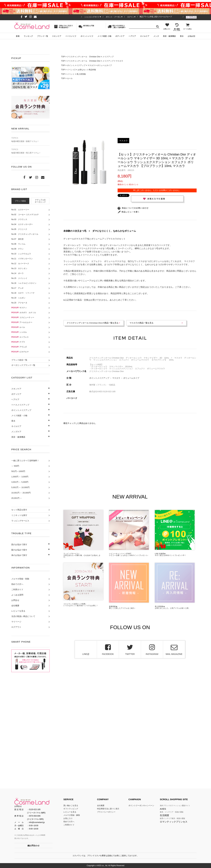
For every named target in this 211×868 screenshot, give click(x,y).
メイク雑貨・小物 (19, 416)
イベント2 (71, 70)
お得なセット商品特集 (87, 70)
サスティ (19, 308)
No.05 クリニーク (19, 229)
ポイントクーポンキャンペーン (141, 806)
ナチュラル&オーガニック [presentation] (40, 201)
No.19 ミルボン (18, 298)
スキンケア (57, 36)
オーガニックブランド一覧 (23, 365)
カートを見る (187, 26)
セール (70, 78)
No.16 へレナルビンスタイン (24, 283)
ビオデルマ (20, 352)
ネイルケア (145, 36)
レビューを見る (18, 611)
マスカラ (119, 61)
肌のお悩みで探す (19, 544)
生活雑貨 (164, 815)
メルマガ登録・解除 (72, 815)
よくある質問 (17, 595)
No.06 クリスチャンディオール (25, 234)
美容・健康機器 (169, 36)
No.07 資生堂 (17, 239)
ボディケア (120, 36)
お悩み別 (191, 36)
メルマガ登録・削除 (20, 579)
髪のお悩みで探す (19, 550)
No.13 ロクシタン (19, 268)
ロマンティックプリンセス (174, 822)
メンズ (156, 36)
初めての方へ (17, 584)
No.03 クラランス (19, 219)
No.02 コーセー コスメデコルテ (25, 215)
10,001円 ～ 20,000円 (21, 493)
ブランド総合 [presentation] (20, 201)
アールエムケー (22, 322)
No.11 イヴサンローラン (22, 259)
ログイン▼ (131, 17)
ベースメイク (71, 36)
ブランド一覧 (43, 36)
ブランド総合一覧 (19, 360)
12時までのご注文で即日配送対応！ (63, 27)
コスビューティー (23, 317)
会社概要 (15, 606)
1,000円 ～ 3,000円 (20, 477)
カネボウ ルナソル (24, 313)
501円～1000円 (18, 471)
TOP (63, 57)
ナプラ (18, 342)
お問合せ (15, 600)
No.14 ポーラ (17, 273)
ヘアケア (132, 36)
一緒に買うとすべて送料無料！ (25, 461)
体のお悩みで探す (19, 555)
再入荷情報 (81, 74)
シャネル (19, 332)
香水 (182, 36)
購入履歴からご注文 (177, 27)
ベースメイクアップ (20, 405)
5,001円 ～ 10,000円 (20, 487)
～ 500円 (15, 466)
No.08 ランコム (18, 244)
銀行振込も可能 (86, 26)
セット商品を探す (19, 510)
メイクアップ (108, 57)
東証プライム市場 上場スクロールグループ (156, 17)
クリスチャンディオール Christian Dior (84, 57)
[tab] (20, 201)
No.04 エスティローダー (22, 224)
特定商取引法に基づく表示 (108, 809)
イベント (71, 74)
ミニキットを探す (19, 515)
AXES (163, 809)
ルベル (18, 327)
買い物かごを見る (71, 806)
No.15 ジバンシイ (19, 278)
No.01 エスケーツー (20, 210)
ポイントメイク (87, 36)
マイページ (16, 622)
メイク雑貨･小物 (104, 36)
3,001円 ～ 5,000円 (20, 482)
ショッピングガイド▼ (93, 17)
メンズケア (16, 432)
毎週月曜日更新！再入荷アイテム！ (30, 151)
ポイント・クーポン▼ (114, 17)
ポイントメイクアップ (21, 410)
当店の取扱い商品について (23, 616)
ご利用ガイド (17, 590)
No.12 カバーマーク (20, 264)
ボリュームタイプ (104, 65)
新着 (18, 36)
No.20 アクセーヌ (19, 303)
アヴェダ (19, 347)
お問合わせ (34, 846)
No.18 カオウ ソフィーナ (23, 293)
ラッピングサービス (20, 521)
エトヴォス (20, 337)
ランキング (28, 36)
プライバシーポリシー (106, 812)
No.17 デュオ (17, 288)
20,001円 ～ (17, 498)
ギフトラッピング (71, 809)
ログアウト (16, 627)
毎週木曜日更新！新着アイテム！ (30, 140)
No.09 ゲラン (17, 249)
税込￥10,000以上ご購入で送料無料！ (117, 27)
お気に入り (167, 26)
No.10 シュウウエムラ (21, 254)
